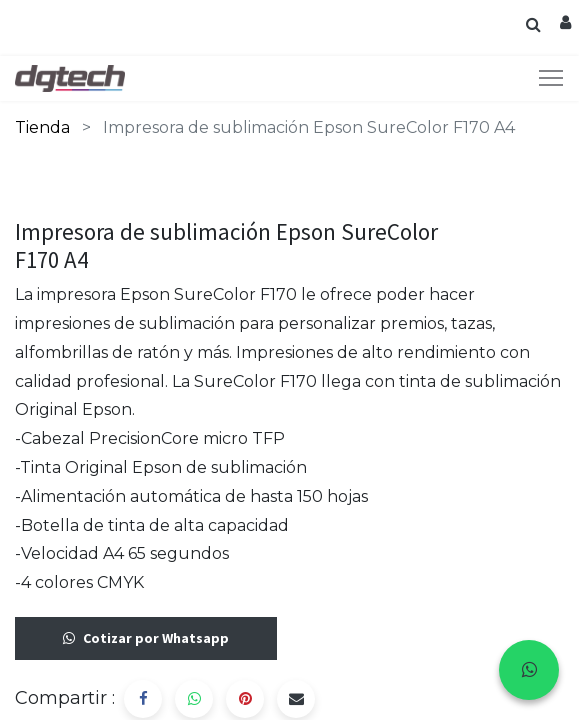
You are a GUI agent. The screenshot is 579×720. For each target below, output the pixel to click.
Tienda (42, 127)
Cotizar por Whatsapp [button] (146, 638)
